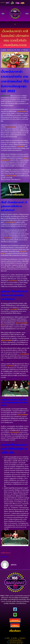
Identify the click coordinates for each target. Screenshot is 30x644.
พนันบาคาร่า (4, 557)
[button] (15, 24)
